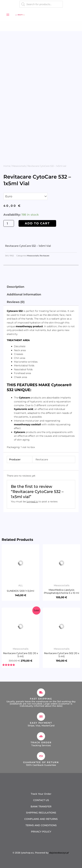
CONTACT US (41, 800)
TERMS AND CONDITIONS (41, 825)
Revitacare (44, 256)
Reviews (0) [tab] (16, 302)
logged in (32, 501)
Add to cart (37, 223)
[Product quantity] (9, 223)
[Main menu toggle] (8, 15)
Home (7, 166)
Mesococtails (19, 166)
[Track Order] (41, 736)
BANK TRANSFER (41, 806)
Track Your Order (41, 794)
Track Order (41, 742)
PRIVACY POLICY (41, 832)
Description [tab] (16, 287)
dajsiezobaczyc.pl (59, 853)
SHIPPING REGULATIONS (41, 813)
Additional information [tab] (24, 294)
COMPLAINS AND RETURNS (41, 819)
